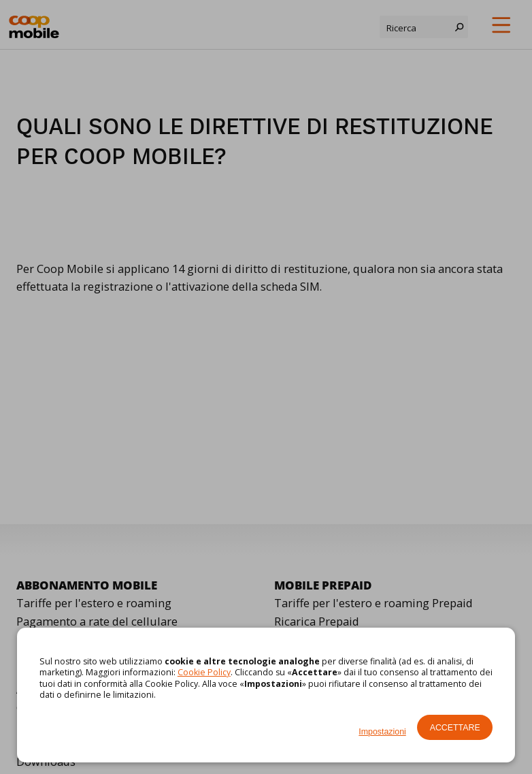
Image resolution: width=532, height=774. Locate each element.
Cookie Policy (204, 672)
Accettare (455, 728)
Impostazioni (382, 732)
